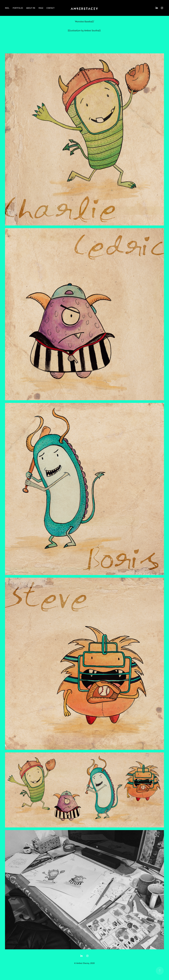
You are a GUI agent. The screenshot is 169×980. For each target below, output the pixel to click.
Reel (7, 8)
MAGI (41, 8)
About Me (31, 8)
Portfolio (18, 8)
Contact (50, 8)
